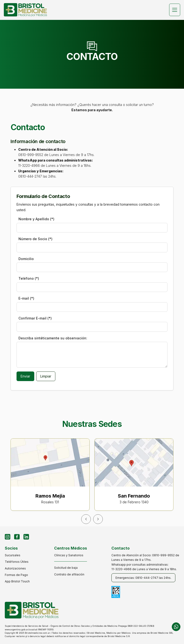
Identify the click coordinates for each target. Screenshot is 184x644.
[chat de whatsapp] (176, 627)
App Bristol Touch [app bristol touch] (17, 581)
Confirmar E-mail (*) (35, 318)
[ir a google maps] (52, 477)
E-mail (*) (26, 298)
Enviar (25, 376)
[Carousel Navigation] (92, 519)
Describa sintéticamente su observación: (53, 338)
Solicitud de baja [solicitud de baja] (66, 568)
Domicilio (26, 259)
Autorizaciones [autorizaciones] (15, 568)
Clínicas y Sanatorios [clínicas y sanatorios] (69, 555)
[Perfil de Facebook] (17, 537)
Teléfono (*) (29, 278)
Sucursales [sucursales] (13, 555)
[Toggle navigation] (175, 10)
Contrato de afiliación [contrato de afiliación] (69, 574)
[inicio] (25, 10)
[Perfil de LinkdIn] (26, 537)
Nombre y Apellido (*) (36, 219)
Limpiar (46, 376)
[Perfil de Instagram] (8, 537)
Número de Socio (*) (35, 239)
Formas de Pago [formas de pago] (16, 575)
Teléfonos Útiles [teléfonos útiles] (17, 562)
